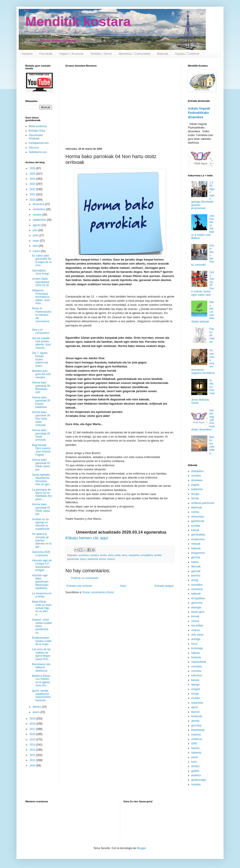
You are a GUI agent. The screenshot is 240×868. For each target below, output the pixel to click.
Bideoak (163, 54)
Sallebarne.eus (38, 152)
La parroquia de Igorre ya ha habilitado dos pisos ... (42, 494)
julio (36, 230)
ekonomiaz (198, 517)
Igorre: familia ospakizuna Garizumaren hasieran (41, 696)
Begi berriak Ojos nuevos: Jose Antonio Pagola (42, 450)
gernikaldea (198, 535)
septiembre (40, 220)
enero (37, 712)
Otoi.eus (34, 148)
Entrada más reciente (79, 586)
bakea (195, 562)
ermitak (196, 526)
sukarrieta (197, 703)
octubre (38, 215)
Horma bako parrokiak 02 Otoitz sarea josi (41, 465)
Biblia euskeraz (38, 126)
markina (196, 735)
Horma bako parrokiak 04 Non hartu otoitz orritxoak (41, 419)
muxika (195, 698)
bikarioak (197, 507)
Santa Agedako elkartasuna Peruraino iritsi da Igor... (42, 480)
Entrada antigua (164, 586)
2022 (33, 189)
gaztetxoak (73, 559)
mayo (36, 241)
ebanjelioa (134, 555)
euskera (196, 775)
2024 (33, 179)
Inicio (123, 586)
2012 (33, 755)
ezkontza (197, 675)
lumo (194, 762)
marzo (37, 251)
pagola (195, 485)
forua (194, 644)
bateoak (196, 594)
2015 (33, 740)
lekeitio (195, 748)
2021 (33, 194)
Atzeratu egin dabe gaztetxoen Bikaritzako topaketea (40, 582)
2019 (33, 719)
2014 (33, 745)
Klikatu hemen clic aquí (87, 538)
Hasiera (27, 54)
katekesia (93, 559)
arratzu (195, 766)
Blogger (141, 848)
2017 (33, 729)
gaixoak (196, 571)
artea (111, 555)
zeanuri (111, 559)
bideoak (196, 548)
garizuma (197, 603)
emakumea (198, 539)
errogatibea (147, 555)
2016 (33, 734)
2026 (33, 168)
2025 (33, 174)
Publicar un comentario (85, 578)
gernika (196, 557)
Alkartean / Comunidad (134, 54)
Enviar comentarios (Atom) (98, 592)
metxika (196, 784)
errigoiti (196, 689)
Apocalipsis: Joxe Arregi (40, 272)
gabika (195, 771)
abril (36, 246)
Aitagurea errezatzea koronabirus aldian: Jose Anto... (41, 297)
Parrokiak (46, 54)
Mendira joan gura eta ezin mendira (41, 374)
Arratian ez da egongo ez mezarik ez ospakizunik (41, 524)
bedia (118, 555)
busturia (196, 657)
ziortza (195, 621)
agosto (37, 225)
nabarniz (196, 753)
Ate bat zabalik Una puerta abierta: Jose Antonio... (41, 343)
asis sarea (197, 635)
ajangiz (195, 685)
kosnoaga (197, 648)
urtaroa (195, 630)
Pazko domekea (212, 335)
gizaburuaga (199, 780)
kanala (195, 680)
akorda (195, 721)
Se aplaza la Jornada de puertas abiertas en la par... (42, 540)
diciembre (39, 204)
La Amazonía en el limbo (42, 595)
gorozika (196, 725)
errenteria (197, 589)
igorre (83, 559)
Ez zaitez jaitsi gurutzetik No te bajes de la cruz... (42, 260)
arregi (195, 580)
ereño (195, 757)
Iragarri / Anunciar (71, 54)
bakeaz (196, 653)
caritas (195, 512)
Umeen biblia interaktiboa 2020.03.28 (41, 282)
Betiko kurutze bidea (212, 445)
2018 (33, 724)
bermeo (196, 576)
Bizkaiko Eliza (37, 131)
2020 (33, 200)
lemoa (102, 559)
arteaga (196, 639)
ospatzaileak (199, 662)
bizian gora (198, 612)
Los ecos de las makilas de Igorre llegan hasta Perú (41, 654)
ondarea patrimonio (203, 503)
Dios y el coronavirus (41, 331)
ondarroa (197, 739)
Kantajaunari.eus (39, 143)
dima (125, 555)
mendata (196, 666)
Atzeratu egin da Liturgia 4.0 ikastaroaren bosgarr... (42, 565)
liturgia (195, 494)
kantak (195, 530)
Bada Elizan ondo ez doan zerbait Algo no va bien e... (42, 608)
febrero (37, 707)
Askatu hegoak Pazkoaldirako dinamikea (199, 113)
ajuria (194, 707)
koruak (195, 616)
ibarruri (195, 712)
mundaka (197, 585)
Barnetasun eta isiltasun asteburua (41, 667)
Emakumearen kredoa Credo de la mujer (42, 641)
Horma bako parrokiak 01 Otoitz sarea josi (41, 509)
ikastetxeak (198, 730)
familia (158, 555)
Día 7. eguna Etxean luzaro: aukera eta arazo (40, 359)
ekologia (196, 607)
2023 (33, 184)
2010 (33, 766)
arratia (103, 555)
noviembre (39, 209)
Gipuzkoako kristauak (36, 137)
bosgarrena (198, 553)
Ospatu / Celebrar (187, 54)
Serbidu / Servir (101, 54)
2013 (33, 750)
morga (195, 694)
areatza (94, 555)
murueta (196, 671)
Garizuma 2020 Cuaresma (41, 554)
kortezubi (197, 716)
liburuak (196, 566)
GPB (194, 744)
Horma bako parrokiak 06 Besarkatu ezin (41, 387)
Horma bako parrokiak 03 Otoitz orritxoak (41, 435)
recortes (196, 476)
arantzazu (84, 555)
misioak (196, 544)
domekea (197, 480)
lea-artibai (197, 626)
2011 (33, 760)
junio (36, 235)
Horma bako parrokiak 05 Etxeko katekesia (41, 402)
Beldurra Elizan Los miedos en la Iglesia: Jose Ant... (41, 681)
